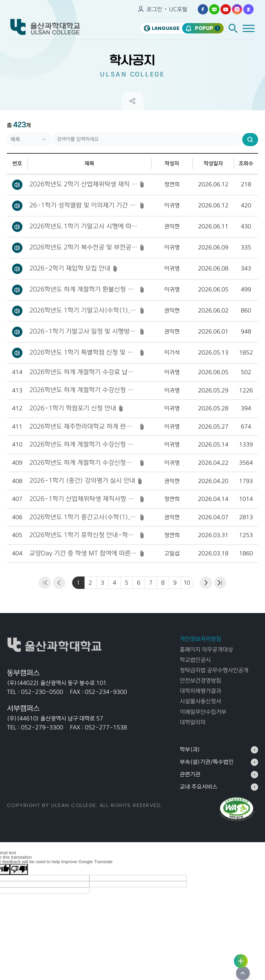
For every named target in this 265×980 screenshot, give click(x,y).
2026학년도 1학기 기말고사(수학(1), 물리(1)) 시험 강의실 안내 (83, 310)
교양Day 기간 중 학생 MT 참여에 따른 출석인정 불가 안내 (83, 553)
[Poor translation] (19, 869)
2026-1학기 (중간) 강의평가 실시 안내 (82, 481)
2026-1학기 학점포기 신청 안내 (73, 408)
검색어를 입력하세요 (7, 132)
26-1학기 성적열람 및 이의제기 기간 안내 (83, 205)
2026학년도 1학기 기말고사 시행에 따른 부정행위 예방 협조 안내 (83, 226)
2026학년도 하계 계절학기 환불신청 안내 (83, 289)
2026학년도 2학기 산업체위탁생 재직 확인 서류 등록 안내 (83, 184)
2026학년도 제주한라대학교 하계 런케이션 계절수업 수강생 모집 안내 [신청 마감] (83, 427)
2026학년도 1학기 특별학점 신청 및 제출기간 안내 (83, 353)
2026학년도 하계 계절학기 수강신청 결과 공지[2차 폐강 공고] (83, 390)
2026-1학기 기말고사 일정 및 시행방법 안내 (83, 331)
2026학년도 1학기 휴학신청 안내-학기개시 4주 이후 (83, 535)
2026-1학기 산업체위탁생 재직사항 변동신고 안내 (83, 499)
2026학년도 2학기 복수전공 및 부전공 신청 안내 (83, 247)
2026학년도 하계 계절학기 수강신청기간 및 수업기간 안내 (83, 463)
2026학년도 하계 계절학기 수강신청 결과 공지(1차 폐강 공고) (83, 445)
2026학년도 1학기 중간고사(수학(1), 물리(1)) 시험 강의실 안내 (83, 517)
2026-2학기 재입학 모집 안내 (70, 268)
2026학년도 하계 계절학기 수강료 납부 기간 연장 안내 (83, 372)
